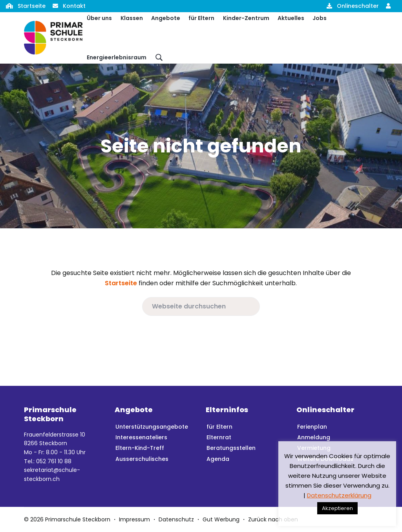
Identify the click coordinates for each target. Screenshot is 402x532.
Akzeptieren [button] (337, 508)
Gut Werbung (221, 519)
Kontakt (74, 6)
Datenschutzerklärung (339, 495)
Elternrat (219, 437)
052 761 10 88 (54, 461)
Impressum (134, 519)
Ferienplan (312, 427)
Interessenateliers (141, 437)
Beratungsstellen (231, 448)
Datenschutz (176, 519)
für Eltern (219, 427)
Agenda (218, 459)
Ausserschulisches (142, 459)
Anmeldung (314, 437)
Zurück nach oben (273, 519)
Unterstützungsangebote (152, 427)
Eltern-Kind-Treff (140, 448)
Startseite (32, 6)
